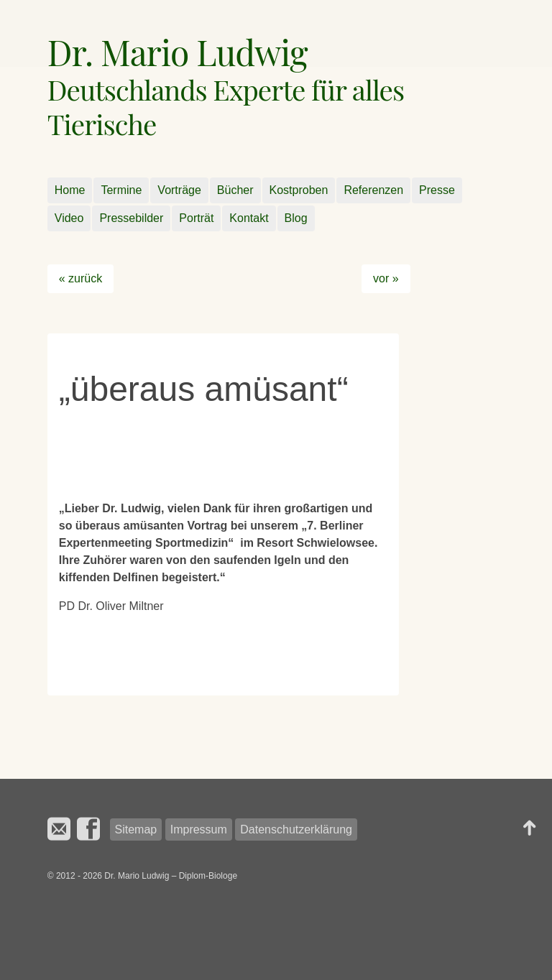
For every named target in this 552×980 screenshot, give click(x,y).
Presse (437, 190)
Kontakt (249, 218)
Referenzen (373, 190)
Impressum (199, 829)
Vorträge (179, 190)
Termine (121, 190)
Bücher (235, 190)
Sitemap (136, 829)
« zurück (80, 278)
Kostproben (299, 190)
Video (69, 218)
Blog (296, 218)
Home (70, 190)
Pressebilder (131, 218)
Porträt (196, 218)
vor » (386, 278)
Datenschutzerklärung (296, 829)
